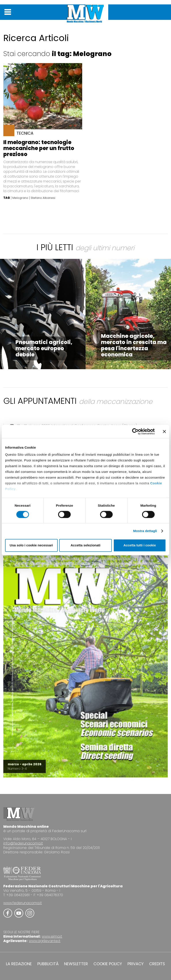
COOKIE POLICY (108, 964)
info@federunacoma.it (23, 843)
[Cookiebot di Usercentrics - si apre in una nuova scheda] (135, 431)
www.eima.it (52, 936)
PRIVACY (136, 964)
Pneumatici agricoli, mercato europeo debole (44, 348)
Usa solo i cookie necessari (31, 545)
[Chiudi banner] (164, 431)
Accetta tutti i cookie (140, 545)
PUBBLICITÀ (48, 964)
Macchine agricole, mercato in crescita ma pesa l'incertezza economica (134, 345)
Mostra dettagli (145, 531)
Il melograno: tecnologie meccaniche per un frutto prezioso (39, 148)
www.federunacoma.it (23, 903)
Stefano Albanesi (43, 198)
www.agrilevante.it (45, 941)
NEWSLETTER (76, 964)
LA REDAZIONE (19, 964)
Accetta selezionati (85, 545)
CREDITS (157, 964)
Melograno (20, 198)
